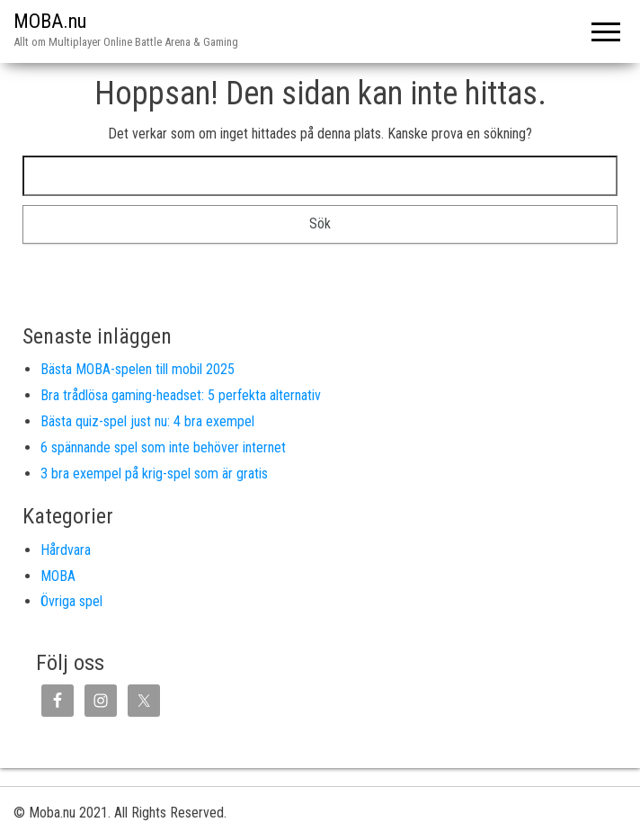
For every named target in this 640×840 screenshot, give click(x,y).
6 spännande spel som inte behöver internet (163, 447)
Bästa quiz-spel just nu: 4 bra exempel (147, 421)
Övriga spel (71, 601)
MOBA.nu (50, 21)
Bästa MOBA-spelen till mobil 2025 (138, 369)
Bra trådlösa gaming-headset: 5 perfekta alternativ (181, 395)
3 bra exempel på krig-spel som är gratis (154, 474)
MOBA (58, 576)
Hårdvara (66, 550)
